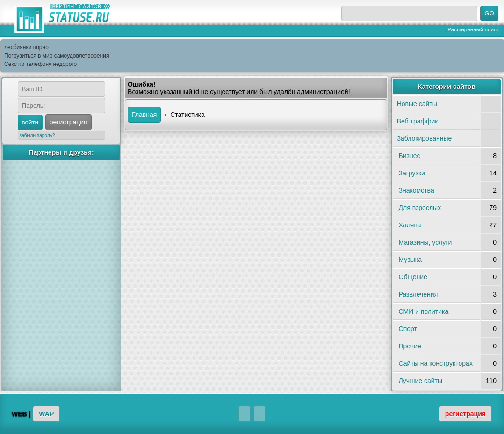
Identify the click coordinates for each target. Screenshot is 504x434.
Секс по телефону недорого (40, 64)
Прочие (410, 346)
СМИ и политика (424, 311)
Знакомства (417, 190)
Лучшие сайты (421, 381)
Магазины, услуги (425, 242)
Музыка (410, 260)
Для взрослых (420, 208)
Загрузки (412, 173)
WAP (46, 414)
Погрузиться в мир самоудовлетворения (57, 56)
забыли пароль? (37, 135)
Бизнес (410, 156)
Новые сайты (417, 104)
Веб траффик (418, 121)
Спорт (408, 329)
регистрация (68, 122)
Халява (410, 225)
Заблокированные (425, 138)
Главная (144, 115)
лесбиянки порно (26, 47)
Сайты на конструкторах (436, 363)
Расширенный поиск (473, 29)
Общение (413, 277)
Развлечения (418, 294)
